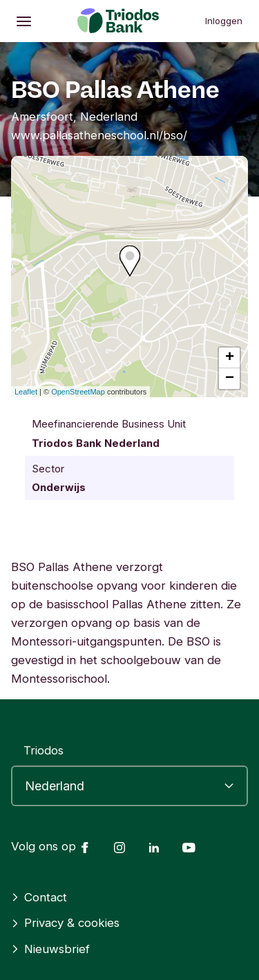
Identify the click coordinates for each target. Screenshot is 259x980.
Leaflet (26, 392)
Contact (39, 897)
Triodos (44, 750)
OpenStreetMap (78, 392)
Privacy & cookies (65, 923)
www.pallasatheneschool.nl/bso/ (99, 135)
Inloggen (224, 21)
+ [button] (230, 358)
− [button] (230, 379)
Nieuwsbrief (50, 949)
